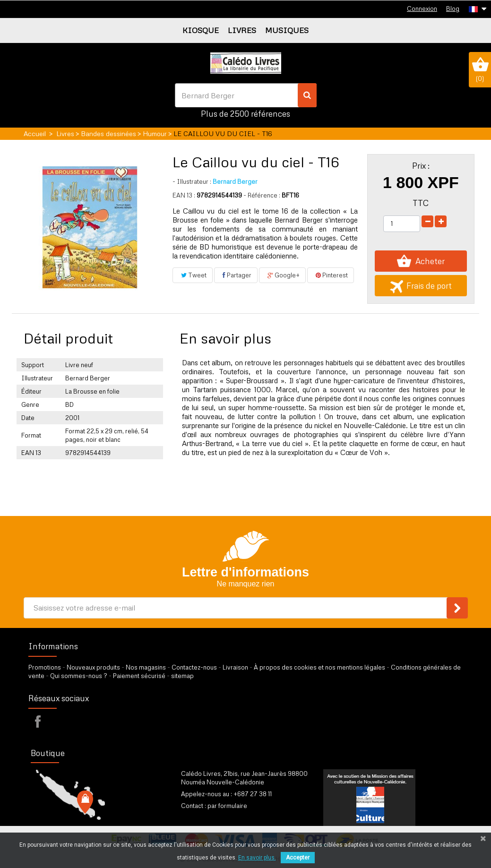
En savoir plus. (257, 858)
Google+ (282, 275)
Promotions (45, 667)
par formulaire (227, 806)
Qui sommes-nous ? (79, 676)
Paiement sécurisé (139, 676)
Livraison (235, 667)
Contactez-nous (194, 667)
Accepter (298, 858)
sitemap (182, 676)
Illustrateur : (192, 181)
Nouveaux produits (93, 667)
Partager (236, 275)
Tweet (193, 275)
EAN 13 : (184, 195)
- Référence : (262, 195)
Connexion (422, 9)
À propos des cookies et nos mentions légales (319, 667)
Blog (453, 9)
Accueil (35, 133)
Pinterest (331, 275)
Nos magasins (146, 667)
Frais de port (421, 286)
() (480, 69)
